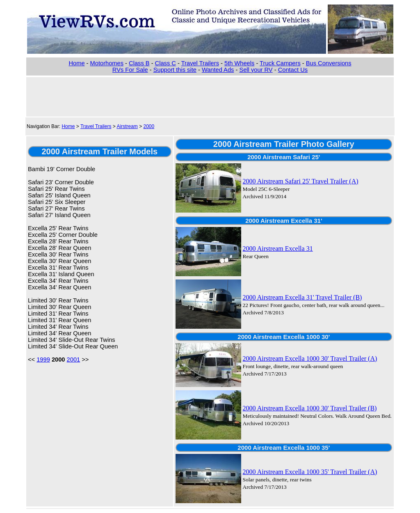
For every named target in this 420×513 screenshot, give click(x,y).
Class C (165, 63)
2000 (149, 126)
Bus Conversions (329, 63)
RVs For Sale (130, 70)
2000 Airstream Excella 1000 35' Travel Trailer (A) (310, 472)
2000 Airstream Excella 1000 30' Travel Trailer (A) (310, 358)
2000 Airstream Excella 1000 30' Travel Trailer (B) (310, 408)
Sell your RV (256, 70)
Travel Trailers (200, 63)
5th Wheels (239, 63)
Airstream (127, 126)
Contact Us (293, 70)
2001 (74, 360)
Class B (139, 63)
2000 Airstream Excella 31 (278, 248)
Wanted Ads (218, 70)
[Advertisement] (210, 96)
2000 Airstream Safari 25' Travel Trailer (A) (301, 181)
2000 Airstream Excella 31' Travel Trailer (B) (302, 297)
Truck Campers (280, 63)
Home (76, 63)
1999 (43, 360)
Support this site (175, 70)
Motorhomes (107, 63)
